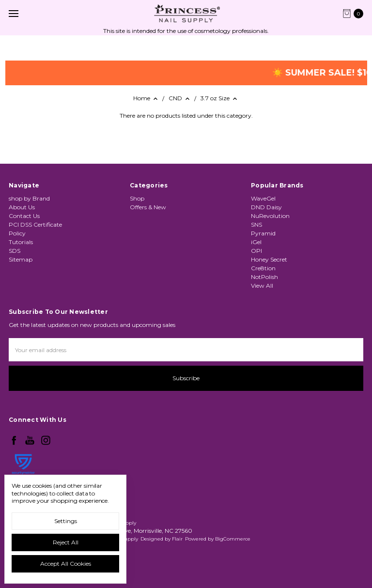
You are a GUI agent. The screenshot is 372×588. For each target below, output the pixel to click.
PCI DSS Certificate (35, 224)
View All (262, 286)
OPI (256, 251)
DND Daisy (266, 207)
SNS (256, 224)
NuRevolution (270, 216)
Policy (17, 233)
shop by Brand (29, 198)
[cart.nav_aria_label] (355, 14)
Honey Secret (269, 259)
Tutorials (21, 242)
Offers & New (148, 207)
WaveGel (263, 198)
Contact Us (24, 216)
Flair (177, 539)
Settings (66, 521)
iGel (256, 242)
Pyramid (263, 233)
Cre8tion (263, 268)
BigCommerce (233, 539)
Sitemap (21, 259)
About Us (22, 207)
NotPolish (264, 277)
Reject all (66, 542)
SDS (15, 251)
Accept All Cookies (66, 564)
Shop (137, 198)
